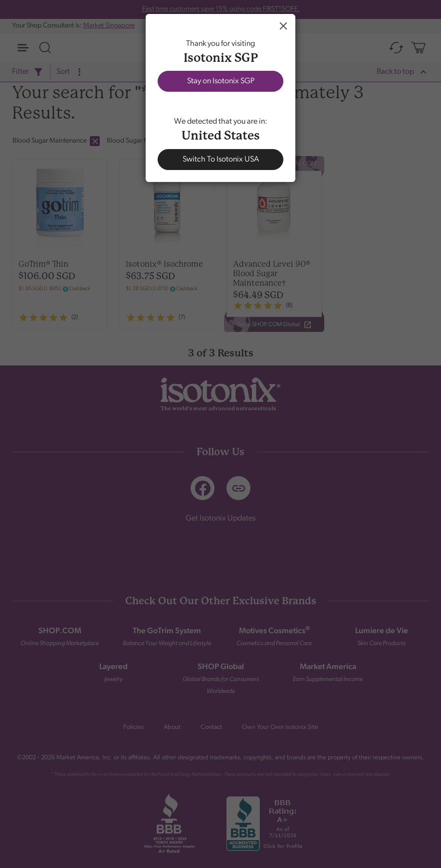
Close (283, 26)
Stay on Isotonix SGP (221, 81)
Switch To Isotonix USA (221, 160)
